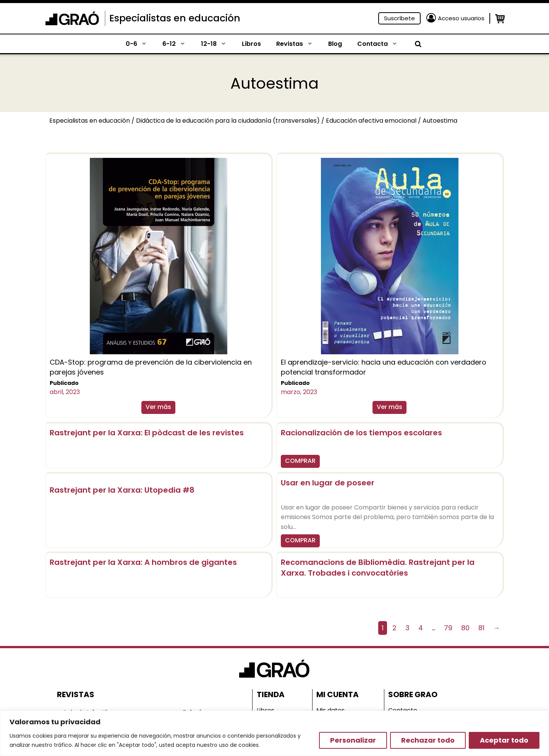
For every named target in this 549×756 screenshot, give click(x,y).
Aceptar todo (504, 740)
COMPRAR (300, 461)
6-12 (178, 44)
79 (448, 628)
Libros (251, 44)
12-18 (218, 44)
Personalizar (353, 740)
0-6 (140, 44)
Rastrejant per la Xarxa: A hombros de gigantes (143, 562)
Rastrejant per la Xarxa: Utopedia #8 (122, 490)
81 (481, 628)
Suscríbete (399, 18)
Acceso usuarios (461, 18)
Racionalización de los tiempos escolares (361, 433)
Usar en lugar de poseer (328, 483)
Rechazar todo (428, 740)
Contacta (381, 44)
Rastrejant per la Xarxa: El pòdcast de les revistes (147, 433)
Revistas (298, 44)
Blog (335, 44)
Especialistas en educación (175, 18)
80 (465, 628)
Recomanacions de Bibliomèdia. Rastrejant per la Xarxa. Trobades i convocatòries (378, 568)
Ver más (158, 407)
